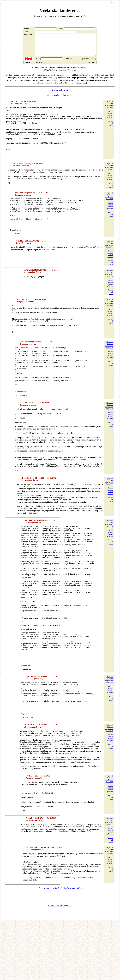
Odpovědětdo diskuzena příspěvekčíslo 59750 (109, 908)
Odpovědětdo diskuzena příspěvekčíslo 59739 (109, 314)
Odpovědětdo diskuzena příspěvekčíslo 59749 (109, 879)
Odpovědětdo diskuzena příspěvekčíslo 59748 (109, 837)
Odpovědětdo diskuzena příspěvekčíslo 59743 (109, 503)
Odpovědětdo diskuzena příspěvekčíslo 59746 (109, 786)
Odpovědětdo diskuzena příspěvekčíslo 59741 (109, 356)
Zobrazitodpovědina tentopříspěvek (110, 119)
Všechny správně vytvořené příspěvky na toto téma (60, 946)
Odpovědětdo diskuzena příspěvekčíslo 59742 (109, 427)
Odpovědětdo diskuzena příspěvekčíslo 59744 (109, 545)
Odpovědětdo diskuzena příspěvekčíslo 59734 (109, 171)
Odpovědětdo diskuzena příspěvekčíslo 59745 (109, 730)
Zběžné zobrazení (60, 94)
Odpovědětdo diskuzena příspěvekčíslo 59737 (109, 285)
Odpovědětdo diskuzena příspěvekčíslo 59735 (109, 200)
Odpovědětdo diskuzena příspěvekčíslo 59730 (109, 109)
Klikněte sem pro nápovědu (60, 964)
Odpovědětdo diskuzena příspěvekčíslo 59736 (109, 256)
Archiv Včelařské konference (60, 99)
